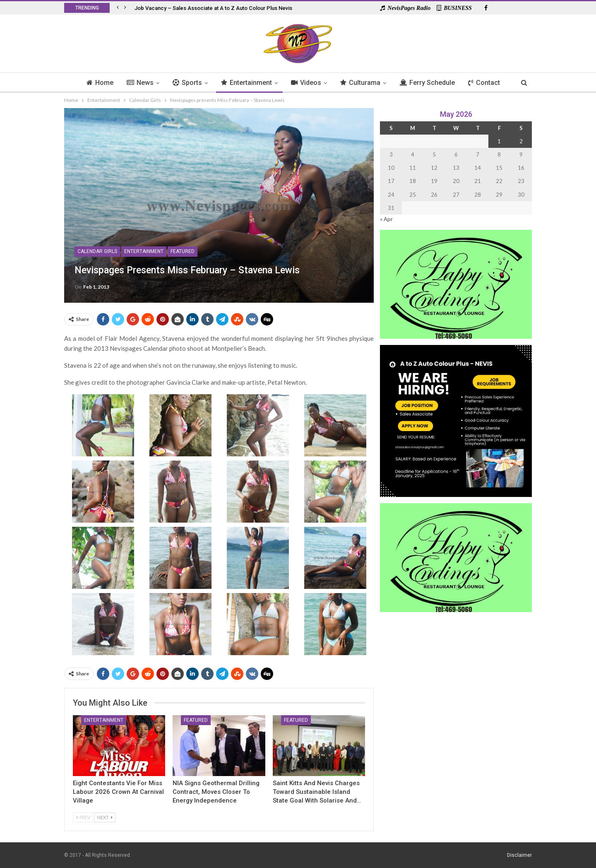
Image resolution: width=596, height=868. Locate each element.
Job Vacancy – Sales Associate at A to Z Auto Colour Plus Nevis (213, 8)
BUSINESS (454, 8)
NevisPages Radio (405, 8)
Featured (183, 251)
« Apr (386, 219)
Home (95, 83)
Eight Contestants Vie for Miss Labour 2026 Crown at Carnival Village (118, 792)
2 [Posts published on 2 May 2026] (521, 141)
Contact (488, 83)
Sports (185, 83)
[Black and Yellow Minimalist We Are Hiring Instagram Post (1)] (456, 420)
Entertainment (246, 83)
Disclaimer (519, 855)
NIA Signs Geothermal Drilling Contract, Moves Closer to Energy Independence (216, 792)
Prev (83, 817)
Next (105, 817)
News (137, 83)
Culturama (362, 83)
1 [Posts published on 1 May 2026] (499, 141)
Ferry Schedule (430, 83)
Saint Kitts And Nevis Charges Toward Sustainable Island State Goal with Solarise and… (317, 792)
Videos (306, 83)
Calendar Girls (97, 251)
